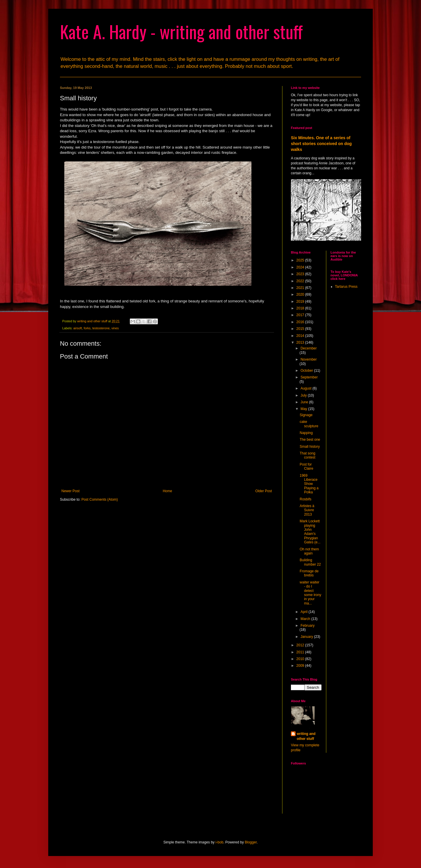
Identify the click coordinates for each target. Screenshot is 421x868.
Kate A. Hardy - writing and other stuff (181, 31)
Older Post (264, 491)
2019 (301, 302)
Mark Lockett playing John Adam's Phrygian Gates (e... (310, 532)
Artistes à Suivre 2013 (307, 510)
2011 (301, 652)
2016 (301, 322)
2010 (301, 659)
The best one (310, 440)
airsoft (78, 328)
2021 (301, 288)
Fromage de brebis (309, 573)
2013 (301, 342)
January (307, 637)
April (304, 612)
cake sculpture (309, 424)
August (307, 388)
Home (168, 491)
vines (115, 328)
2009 (301, 666)
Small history (310, 447)
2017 (301, 315)
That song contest (308, 455)
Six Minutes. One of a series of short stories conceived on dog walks (321, 143)
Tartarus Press (346, 287)
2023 (301, 274)
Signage (306, 415)
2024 (301, 267)
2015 (301, 329)
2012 (301, 645)
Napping (306, 433)
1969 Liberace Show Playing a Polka (309, 484)
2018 (301, 308)
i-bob (219, 842)
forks (87, 328)
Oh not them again (309, 551)
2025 (301, 260)
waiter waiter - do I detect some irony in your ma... (310, 593)
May (304, 409)
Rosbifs (306, 499)
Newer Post (70, 491)
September (309, 377)
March (306, 619)
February (308, 626)
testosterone (101, 328)
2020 (301, 294)
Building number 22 (310, 562)
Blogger (251, 842)
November (309, 359)
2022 (301, 281)
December (309, 348)
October (307, 371)
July (304, 395)
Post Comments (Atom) (100, 500)
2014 (301, 336)
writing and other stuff (306, 736)
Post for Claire (306, 466)
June (305, 402)
